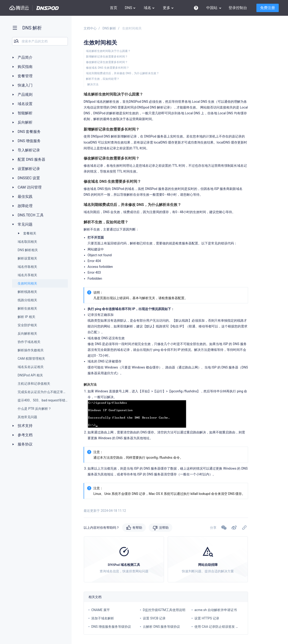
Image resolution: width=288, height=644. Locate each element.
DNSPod (48, 8)
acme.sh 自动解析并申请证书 (216, 610)
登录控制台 (238, 8)
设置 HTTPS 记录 (207, 618)
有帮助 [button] (137, 528)
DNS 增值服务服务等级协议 (111, 627)
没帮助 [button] (164, 528)
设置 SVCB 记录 (154, 618)
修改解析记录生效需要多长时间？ (107, 62)
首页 (114, 8)
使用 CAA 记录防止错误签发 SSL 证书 (221, 627)
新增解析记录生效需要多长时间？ (107, 57)
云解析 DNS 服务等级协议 (161, 627)
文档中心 (90, 28)
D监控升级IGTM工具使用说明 (164, 610)
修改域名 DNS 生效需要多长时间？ (108, 68)
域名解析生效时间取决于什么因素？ (108, 51)
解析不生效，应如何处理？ (103, 79)
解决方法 (93, 84)
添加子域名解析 (103, 618)
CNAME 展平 (101, 610)
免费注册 (268, 8)
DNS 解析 (109, 28)
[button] (234, 528)
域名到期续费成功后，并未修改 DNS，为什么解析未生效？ (123, 73)
